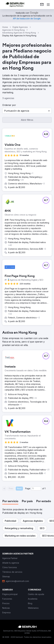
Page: (28, 488)
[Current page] (36, 489)
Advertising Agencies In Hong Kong (19, 33)
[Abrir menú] (48, 5)
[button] (27, 111)
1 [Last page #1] (45, 488)
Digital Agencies (20, 27)
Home (5, 27)
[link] (42, 5)
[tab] (10, 501)
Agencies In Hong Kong (13, 30)
